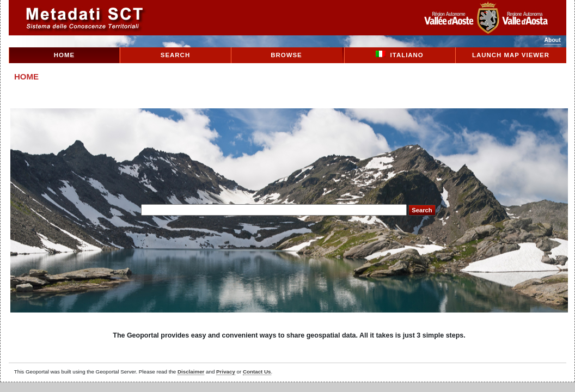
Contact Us (257, 372)
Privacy (226, 372)
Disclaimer (191, 372)
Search (175, 55)
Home (64, 55)
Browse (286, 55)
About (553, 40)
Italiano (400, 54)
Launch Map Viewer (511, 55)
